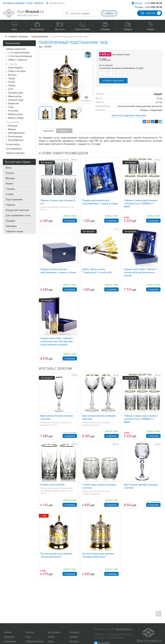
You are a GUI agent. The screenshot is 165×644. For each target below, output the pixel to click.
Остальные (13, 111)
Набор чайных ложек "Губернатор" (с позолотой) (97, 271)
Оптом (30, 3)
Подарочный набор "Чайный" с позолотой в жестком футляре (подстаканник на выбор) (57, 341)
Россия (11, 82)
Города (12, 78)
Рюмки (9, 184)
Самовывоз (9, 637)
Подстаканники (13, 43)
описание (48, 131)
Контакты (39, 3)
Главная (8, 632)
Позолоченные (15, 136)
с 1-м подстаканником (19, 53)
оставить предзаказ (113, 81)
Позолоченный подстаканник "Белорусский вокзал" (98, 555)
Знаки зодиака (15, 68)
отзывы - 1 (64, 131)
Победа (12, 86)
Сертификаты (10, 641)
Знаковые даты (15, 93)
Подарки (10, 221)
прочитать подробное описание (129, 115)
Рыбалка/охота (15, 114)
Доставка (74, 632)
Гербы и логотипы (17, 71)
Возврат (74, 637)
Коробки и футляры (15, 153)
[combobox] (85, 13)
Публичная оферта (35, 641)
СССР (11, 89)
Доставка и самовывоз (14, 3)
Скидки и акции (14, 231)
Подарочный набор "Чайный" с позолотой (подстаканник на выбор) (141, 272)
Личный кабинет (57, 3)
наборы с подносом (17, 60)
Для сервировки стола (18, 215)
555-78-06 (154, 7)
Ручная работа (13, 144)
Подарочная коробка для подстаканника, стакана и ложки (100, 202)
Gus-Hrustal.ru (124, 629)
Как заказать (54, 632)
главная (18, 36)
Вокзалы (12, 75)
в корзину (70, 221)
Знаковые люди (16, 100)
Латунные (13, 126)
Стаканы (10, 189)
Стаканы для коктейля (52, 485)
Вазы (9, 168)
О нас (28, 637)
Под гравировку (14, 149)
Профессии (13, 103)
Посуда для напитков (17, 210)
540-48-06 (153, 3)
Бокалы (10, 173)
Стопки (10, 194)
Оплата (51, 637)
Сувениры (11, 226)
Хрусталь (30, 632)
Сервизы (11, 205)
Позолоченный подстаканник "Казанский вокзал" (56, 555)
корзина (153, 13)
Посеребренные (16, 140)
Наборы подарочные (16, 49)
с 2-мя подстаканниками (20, 56)
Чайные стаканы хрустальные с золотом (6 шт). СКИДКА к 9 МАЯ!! (141, 203)
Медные (12, 129)
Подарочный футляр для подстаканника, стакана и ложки (58, 271)
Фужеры (10, 178)
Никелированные (16, 133)
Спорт (11, 107)
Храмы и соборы (16, 118)
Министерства (15, 96)
